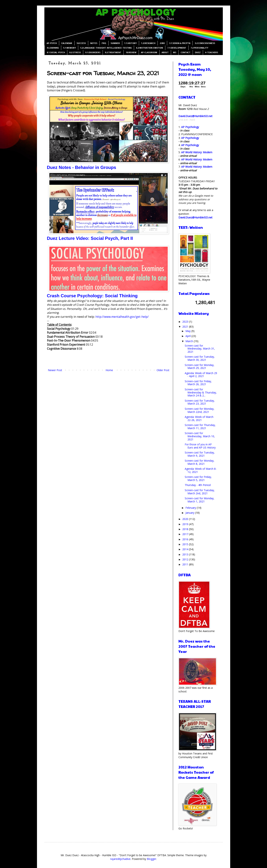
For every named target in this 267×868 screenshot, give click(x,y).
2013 (186, 554)
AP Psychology (190, 127)
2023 (186, 322)
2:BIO (162, 43)
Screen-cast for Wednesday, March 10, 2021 (200, 436)
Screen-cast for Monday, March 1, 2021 (200, 500)
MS (175, 52)
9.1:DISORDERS (93, 52)
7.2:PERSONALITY (199, 48)
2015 (186, 544)
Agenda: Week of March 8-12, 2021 (201, 470)
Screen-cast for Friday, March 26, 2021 (198, 383)
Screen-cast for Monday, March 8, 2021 (200, 462)
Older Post (163, 370)
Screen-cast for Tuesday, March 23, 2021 (200, 402)
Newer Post (55, 370)
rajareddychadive (120, 859)
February (191, 508)
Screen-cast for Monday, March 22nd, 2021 (200, 410)
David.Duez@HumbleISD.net (195, 116)
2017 (186, 534)
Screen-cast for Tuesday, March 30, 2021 (200, 358)
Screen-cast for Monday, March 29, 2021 (200, 367)
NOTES (94, 43)
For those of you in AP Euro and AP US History (200, 446)
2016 (186, 539)
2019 (186, 524)
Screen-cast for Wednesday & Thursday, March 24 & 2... (201, 392)
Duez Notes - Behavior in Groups (82, 167)
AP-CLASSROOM (149, 52)
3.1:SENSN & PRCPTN (180, 43)
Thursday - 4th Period (198, 485)
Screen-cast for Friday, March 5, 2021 (198, 478)
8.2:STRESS (75, 52)
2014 (186, 549)
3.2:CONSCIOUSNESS (205, 43)
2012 (186, 559)
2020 (186, 519)
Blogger (152, 859)
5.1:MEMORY (70, 48)
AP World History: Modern (197, 152)
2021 (186, 327)
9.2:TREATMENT (113, 52)
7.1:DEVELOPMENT (177, 48)
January (190, 513)
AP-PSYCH (52, 43)
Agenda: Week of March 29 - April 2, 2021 (201, 375)
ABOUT (165, 52)
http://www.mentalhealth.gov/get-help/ (122, 317)
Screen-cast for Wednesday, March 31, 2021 (200, 349)
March (190, 341)
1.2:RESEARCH (148, 43)
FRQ (104, 43)
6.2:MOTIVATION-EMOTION (149, 48)
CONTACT (186, 52)
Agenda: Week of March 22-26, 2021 (199, 418)
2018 (186, 529)
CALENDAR (67, 43)
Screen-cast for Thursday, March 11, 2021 (200, 427)
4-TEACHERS (212, 52)
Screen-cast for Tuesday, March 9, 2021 (200, 454)
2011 (186, 564)
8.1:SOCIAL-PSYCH (56, 52)
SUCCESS (81, 43)
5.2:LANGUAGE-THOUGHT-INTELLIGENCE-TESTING (106, 48)
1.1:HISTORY (130, 43)
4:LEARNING (53, 48)
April (188, 336)
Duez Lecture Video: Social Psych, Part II (90, 238)
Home (109, 370)
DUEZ (198, 52)
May (188, 331)
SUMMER (115, 43)
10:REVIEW (131, 52)
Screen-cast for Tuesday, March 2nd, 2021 (200, 492)
